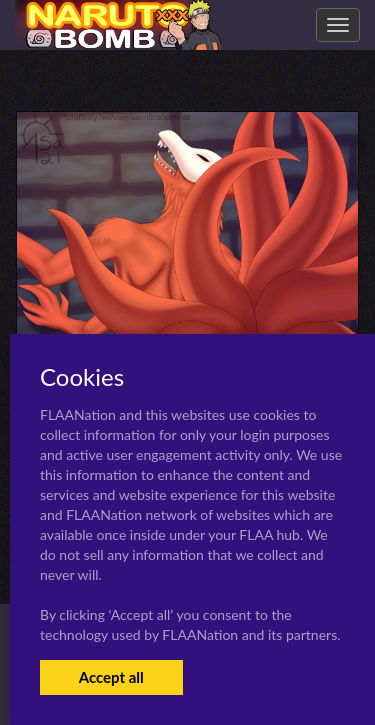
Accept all (111, 677)
